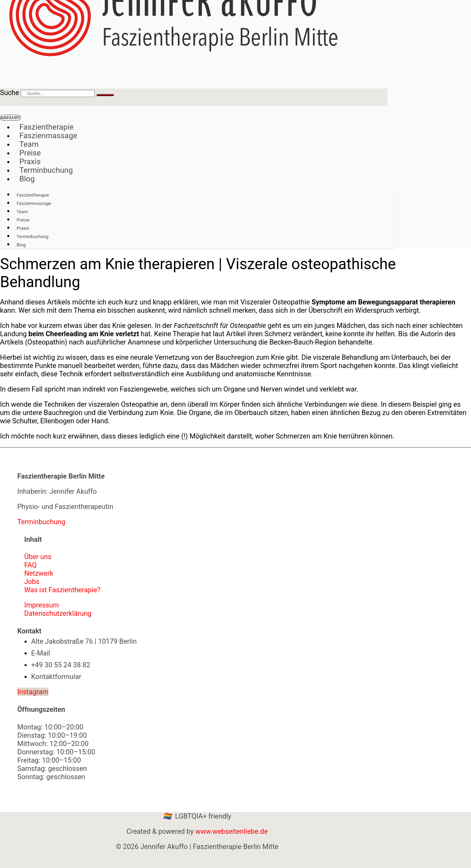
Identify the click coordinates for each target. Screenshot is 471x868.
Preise (30, 153)
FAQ (30, 565)
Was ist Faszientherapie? (62, 590)
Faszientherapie (47, 127)
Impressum (42, 605)
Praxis (30, 162)
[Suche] (105, 95)
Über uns (38, 557)
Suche (10, 93)
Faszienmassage (48, 136)
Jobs (32, 582)
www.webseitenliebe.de (232, 831)
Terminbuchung (46, 170)
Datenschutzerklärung (58, 613)
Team (29, 144)
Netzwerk (39, 573)
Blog (27, 179)
